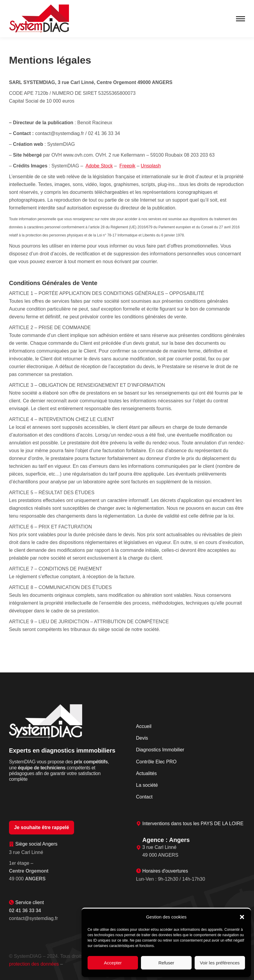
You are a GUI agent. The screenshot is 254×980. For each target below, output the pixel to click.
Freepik (127, 166)
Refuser (166, 963)
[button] (242, 917)
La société (147, 785)
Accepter (113, 963)
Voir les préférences (220, 963)
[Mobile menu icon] (241, 19)
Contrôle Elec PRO (156, 762)
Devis (142, 738)
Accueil (144, 726)
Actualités (146, 773)
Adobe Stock (99, 166)
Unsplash (151, 166)
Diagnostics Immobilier (160, 750)
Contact (144, 797)
